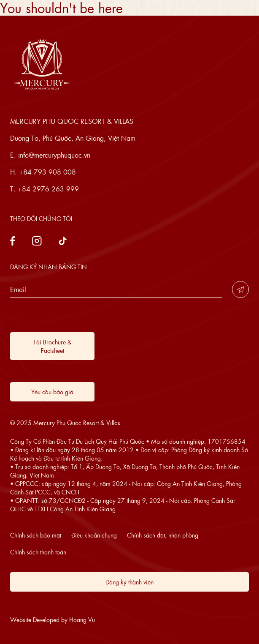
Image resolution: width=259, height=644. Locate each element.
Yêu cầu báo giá (52, 392)
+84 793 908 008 (47, 172)
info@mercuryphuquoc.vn (54, 155)
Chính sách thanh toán (38, 552)
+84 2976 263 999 (48, 189)
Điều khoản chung (94, 535)
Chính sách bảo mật (36, 535)
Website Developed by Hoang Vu (53, 619)
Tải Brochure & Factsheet (53, 346)
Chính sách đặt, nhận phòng (163, 535)
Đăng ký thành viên (129, 582)
